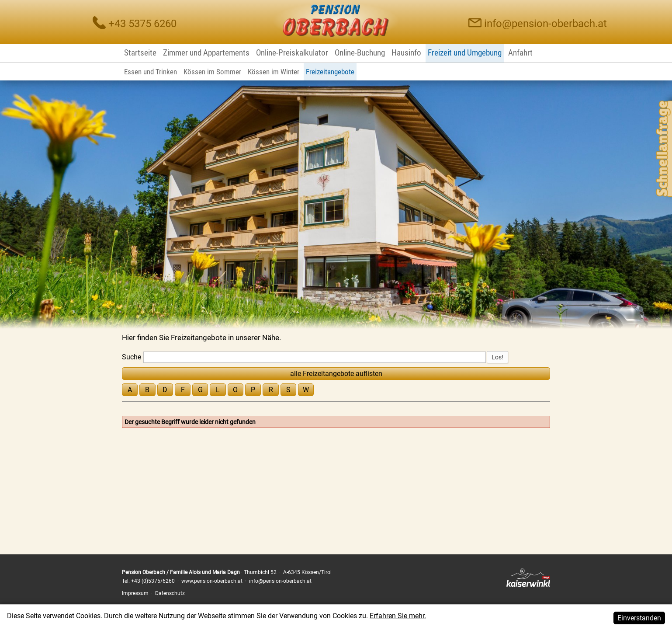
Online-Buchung (360, 53)
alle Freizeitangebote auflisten (336, 374)
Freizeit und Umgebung (465, 53)
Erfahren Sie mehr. (398, 625)
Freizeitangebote (330, 72)
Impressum (135, 593)
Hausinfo (406, 53)
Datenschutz (170, 593)
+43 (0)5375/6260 (153, 581)
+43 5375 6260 (142, 24)
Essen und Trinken (151, 72)
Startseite (140, 53)
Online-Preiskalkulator (292, 53)
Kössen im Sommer (212, 72)
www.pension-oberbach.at (212, 581)
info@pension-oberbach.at (546, 24)
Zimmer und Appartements (206, 53)
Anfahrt (520, 53)
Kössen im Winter (274, 72)
